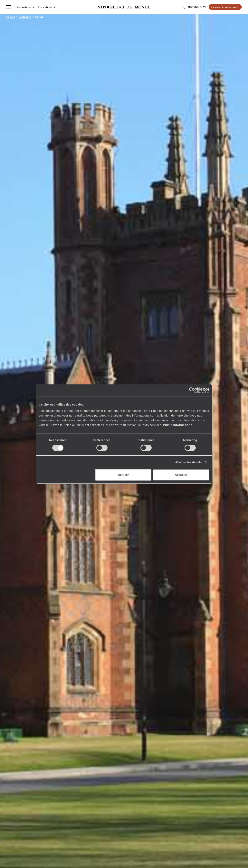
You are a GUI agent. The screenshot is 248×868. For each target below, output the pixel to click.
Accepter (181, 475)
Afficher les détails (188, 462)
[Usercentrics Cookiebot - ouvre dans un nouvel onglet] (192, 390)
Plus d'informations (178, 425)
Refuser (123, 475)
